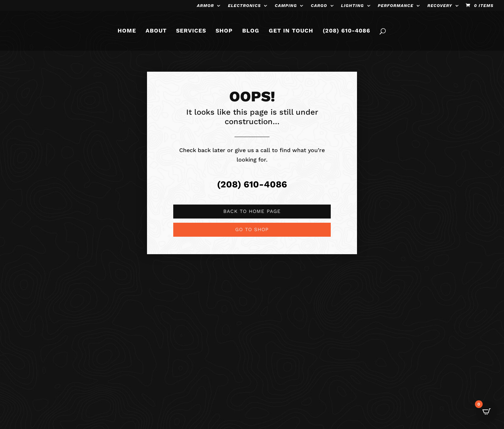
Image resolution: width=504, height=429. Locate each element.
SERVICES (191, 31)
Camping (286, 6)
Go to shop (252, 229)
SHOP (224, 31)
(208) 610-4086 (346, 31)
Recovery (440, 6)
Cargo (319, 6)
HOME (127, 31)
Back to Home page (252, 211)
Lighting (352, 6)
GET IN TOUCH (291, 31)
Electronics (244, 6)
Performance (395, 6)
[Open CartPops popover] (486, 412)
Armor (206, 6)
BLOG (251, 31)
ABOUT (156, 31)
